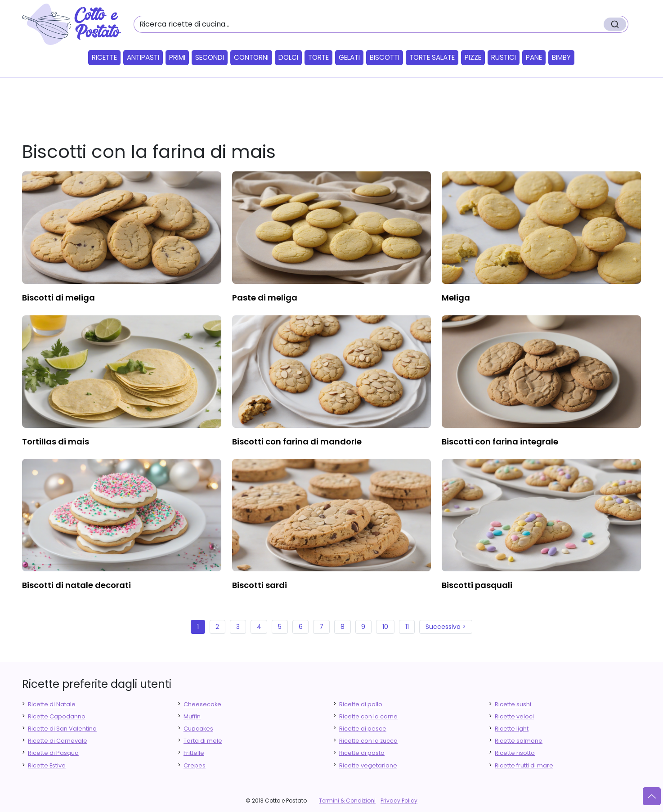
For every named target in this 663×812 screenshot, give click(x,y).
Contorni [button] (251, 57)
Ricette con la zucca (368, 741)
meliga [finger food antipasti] (456, 298)
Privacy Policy (399, 801)
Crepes (195, 765)
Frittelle (194, 753)
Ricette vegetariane (368, 765)
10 (385, 627)
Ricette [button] (104, 57)
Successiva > (446, 627)
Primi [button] (177, 57)
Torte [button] (318, 57)
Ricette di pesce (363, 729)
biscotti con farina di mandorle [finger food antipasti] (297, 442)
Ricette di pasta (362, 753)
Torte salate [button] (432, 57)
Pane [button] (534, 57)
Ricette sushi (513, 704)
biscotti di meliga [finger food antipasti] (58, 298)
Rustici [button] (504, 57)
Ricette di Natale (52, 704)
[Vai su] (652, 796)
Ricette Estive (47, 765)
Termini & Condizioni (347, 801)
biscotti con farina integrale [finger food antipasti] (500, 442)
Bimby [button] (561, 57)
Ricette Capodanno (57, 716)
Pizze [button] (473, 57)
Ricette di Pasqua (53, 753)
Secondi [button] (210, 57)
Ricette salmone (519, 741)
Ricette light (512, 729)
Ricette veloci (514, 716)
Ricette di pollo (361, 704)
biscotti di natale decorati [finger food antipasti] (76, 585)
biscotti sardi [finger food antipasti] (260, 585)
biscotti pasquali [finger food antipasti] (477, 585)
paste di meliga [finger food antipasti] (265, 298)
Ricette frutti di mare (524, 765)
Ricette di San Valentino (62, 729)
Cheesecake (202, 704)
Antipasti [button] (143, 57)
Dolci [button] (288, 57)
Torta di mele (203, 741)
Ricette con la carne (368, 716)
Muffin (192, 716)
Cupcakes (198, 729)
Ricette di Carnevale (58, 741)
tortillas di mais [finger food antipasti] (56, 442)
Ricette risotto (515, 753)
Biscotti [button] (385, 57)
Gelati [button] (349, 57)
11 (407, 627)
